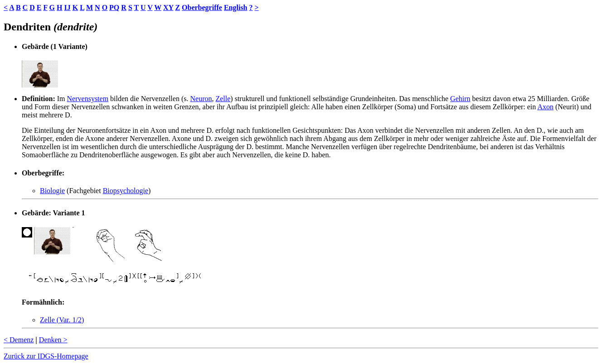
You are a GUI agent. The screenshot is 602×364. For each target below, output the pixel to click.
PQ (114, 7)
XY (168, 7)
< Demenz (19, 340)
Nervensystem (88, 99)
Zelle (223, 99)
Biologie (52, 191)
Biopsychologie (126, 191)
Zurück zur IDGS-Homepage (46, 356)
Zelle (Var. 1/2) (62, 320)
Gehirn (460, 99)
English (236, 7)
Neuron (201, 99)
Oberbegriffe (202, 7)
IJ (67, 7)
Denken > (53, 340)
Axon (545, 107)
